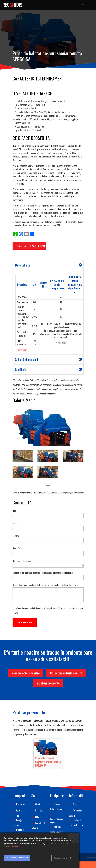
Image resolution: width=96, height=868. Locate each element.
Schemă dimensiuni (48, 359)
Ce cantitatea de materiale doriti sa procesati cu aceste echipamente (48, 575)
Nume (48, 513)
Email (48, 526)
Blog (75, 804)
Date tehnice (48, 265)
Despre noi (21, 804)
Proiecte (20, 830)
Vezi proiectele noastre (26, 673)
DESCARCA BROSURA (26, 246)
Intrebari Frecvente (48, 683)
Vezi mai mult (21, 350)
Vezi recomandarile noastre (66, 673)
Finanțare (39, 810)
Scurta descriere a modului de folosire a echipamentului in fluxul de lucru (48, 593)
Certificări (48, 369)
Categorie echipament (48, 563)
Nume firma (48, 551)
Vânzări (38, 804)
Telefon (48, 538)
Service (38, 817)
